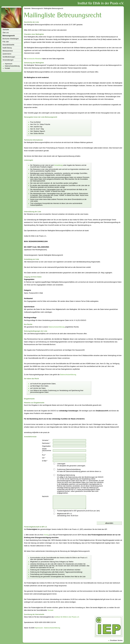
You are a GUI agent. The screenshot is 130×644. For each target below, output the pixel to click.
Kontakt (7, 68)
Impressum (9, 64)
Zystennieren (7, 54)
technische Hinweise (34, 59)
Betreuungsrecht (9, 36)
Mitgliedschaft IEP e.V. (64, 514)
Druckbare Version (116, 640)
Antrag (46, 535)
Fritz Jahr (6, 42)
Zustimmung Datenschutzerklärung (69, 469)
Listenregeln (61, 464)
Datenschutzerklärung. (68, 375)
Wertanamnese (8, 51)
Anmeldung (58, 165)
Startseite (6, 30)
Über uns (6, 33)
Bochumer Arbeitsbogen (11, 39)
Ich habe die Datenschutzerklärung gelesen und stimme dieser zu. (79, 471)
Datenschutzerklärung (12, 66)
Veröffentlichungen (9, 57)
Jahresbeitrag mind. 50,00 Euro (68, 516)
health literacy (7, 48)
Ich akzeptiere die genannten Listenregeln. (71, 466)
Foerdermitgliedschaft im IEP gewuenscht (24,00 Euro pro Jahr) (78, 511)
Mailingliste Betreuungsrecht (54, 8)
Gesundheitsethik (8, 45)
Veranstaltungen (8, 60)
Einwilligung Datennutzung (66, 475)
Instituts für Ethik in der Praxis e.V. (67, 617)
